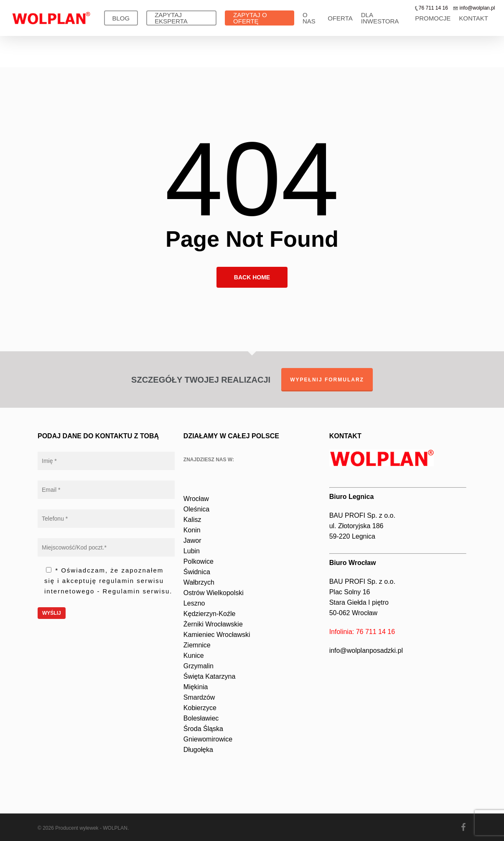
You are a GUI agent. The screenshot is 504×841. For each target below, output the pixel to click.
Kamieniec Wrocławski (217, 635)
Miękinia (196, 687)
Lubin (192, 551)
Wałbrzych (199, 582)
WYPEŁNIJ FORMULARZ (327, 380)
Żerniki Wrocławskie (213, 624)
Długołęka (198, 750)
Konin (192, 530)
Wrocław (196, 499)
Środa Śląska (203, 729)
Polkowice (199, 561)
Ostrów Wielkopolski (214, 593)
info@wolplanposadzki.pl (366, 651)
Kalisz (192, 520)
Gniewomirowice (208, 739)
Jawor (192, 541)
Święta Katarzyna (210, 676)
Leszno (194, 603)
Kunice (194, 656)
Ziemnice (197, 645)
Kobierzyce (200, 708)
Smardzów (199, 697)
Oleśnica (196, 509)
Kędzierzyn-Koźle (210, 614)
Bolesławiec (201, 718)
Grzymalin (199, 666)
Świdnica (197, 572)
